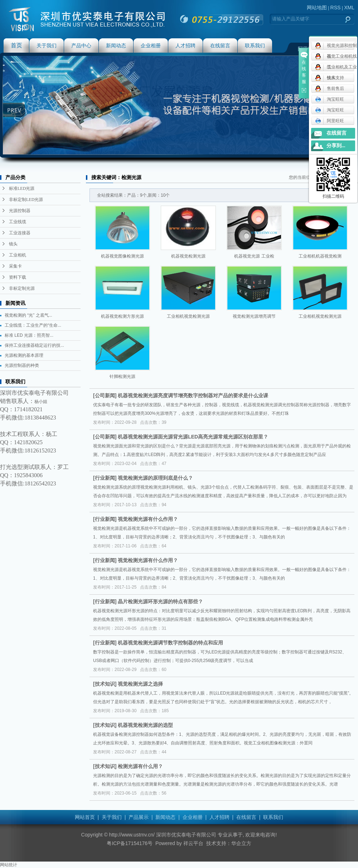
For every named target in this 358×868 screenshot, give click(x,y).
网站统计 (9, 865)
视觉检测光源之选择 (140, 684)
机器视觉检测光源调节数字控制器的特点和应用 (170, 643)
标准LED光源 (22, 188)
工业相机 (18, 255)
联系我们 (255, 45)
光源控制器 (20, 211)
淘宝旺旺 (330, 99)
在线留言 (220, 45)
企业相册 (151, 45)
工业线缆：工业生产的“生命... (33, 325)
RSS (336, 8)
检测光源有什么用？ (140, 766)
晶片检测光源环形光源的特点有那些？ (160, 601)
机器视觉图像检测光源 (122, 256)
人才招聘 (185, 45)
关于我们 (47, 45)
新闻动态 (116, 45)
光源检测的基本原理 (24, 355)
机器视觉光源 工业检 (254, 256)
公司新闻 (105, 395)
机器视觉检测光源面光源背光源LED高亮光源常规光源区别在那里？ (193, 437)
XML (349, 8)
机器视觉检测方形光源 (122, 316)
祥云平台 (193, 843)
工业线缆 (18, 222)
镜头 (13, 244)
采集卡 (15, 266)
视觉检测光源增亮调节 (254, 316)
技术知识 (105, 684)
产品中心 (81, 45)
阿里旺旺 (330, 121)
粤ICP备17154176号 (130, 843)
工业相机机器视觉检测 (320, 256)
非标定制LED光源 (26, 200)
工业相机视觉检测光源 (188, 316)
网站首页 (85, 817)
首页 (16, 45)
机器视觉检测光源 (188, 256)
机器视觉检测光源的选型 (145, 725)
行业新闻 (105, 478)
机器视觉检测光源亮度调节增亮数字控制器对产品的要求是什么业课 (193, 395)
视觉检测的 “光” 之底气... (28, 315)
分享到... (336, 146)
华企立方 (241, 843)
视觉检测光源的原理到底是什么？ (155, 478)
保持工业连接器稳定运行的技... (34, 345)
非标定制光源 (22, 288)
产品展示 (139, 817)
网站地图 (317, 8)
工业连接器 (20, 233)
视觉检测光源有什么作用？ (148, 519)
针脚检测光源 (122, 377)
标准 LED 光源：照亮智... (29, 335)
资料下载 (18, 277)
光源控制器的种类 (22, 365)
